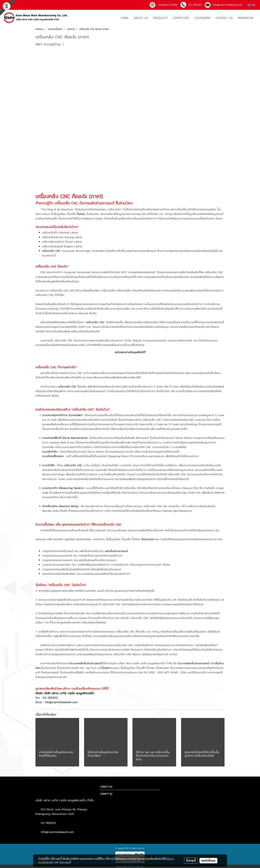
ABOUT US (141, 18)
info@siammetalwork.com (227, 5)
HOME (125, 18)
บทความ (106, 794)
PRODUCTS (160, 18)
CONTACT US (224, 18)
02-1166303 (50, 698)
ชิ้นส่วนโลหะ (148, 539)
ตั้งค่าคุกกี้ (191, 861)
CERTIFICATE (181, 18)
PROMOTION (246, 18)
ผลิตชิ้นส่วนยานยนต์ (116, 551)
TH (251, 5)
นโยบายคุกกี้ (65, 862)
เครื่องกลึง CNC (53, 196)
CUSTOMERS (202, 18)
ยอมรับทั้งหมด (208, 861)
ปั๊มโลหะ (81, 214)
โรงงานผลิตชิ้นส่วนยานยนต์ (86, 663)
